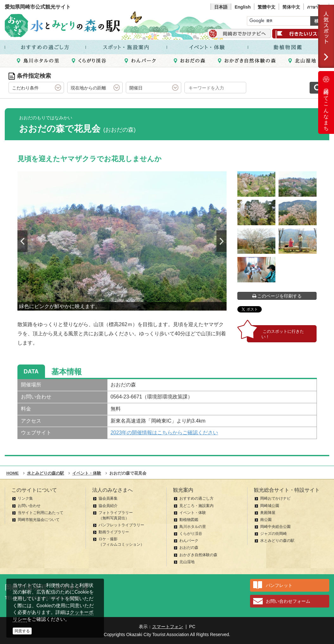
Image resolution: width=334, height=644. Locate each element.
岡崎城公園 (270, 506)
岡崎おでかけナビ (275, 498)
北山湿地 (187, 562)
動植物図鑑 (189, 520)
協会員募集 (108, 498)
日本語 (221, 7)
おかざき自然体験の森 (198, 555)
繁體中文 (267, 7)
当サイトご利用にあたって (41, 513)
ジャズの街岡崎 (273, 534)
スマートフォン (168, 627)
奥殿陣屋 (268, 513)
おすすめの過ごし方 (196, 498)
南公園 (266, 520)
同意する (22, 631)
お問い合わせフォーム (288, 601)
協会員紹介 (108, 506)
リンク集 (25, 498)
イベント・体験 (193, 513)
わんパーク (189, 541)
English (243, 7)
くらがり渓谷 (191, 534)
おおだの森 (189, 548)
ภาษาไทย (316, 7)
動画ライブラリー (114, 532)
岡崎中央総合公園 (275, 527)
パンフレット (279, 585)
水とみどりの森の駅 (277, 541)
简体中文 (291, 7)
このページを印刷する (277, 296)
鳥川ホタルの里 (193, 527)
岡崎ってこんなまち (326, 102)
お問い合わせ (29, 506)
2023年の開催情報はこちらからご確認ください (164, 433)
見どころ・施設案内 (196, 506)
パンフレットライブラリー (121, 525)
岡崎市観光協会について (39, 520)
